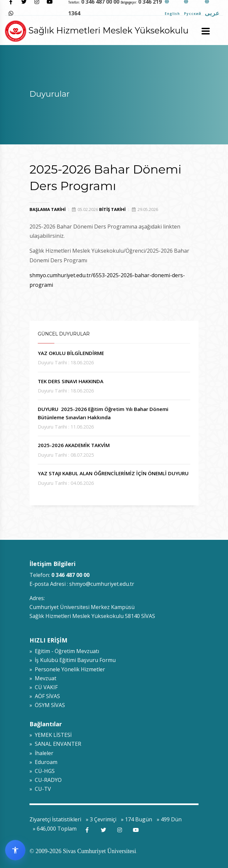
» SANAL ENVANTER (55, 744)
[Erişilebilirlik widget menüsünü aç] (15, 850)
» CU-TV (40, 789)
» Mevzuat (43, 678)
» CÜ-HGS (42, 771)
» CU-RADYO (46, 780)
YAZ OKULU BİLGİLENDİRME (71, 353)
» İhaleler (41, 753)
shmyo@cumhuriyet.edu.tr (102, 584)
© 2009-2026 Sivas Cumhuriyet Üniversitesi (83, 851)
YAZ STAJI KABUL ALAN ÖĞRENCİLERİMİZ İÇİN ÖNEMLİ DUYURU (113, 473)
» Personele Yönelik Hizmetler (67, 669)
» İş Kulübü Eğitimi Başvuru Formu (73, 660)
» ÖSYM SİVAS (47, 705)
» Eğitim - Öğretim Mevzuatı (64, 651)
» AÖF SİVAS (45, 696)
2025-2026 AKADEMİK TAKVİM (74, 445)
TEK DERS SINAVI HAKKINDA (71, 381)
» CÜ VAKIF (44, 687)
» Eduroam (43, 762)
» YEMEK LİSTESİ (51, 735)
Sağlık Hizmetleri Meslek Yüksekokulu (97, 30)
